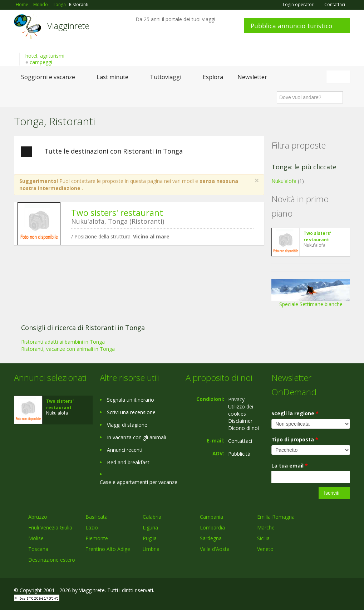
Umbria (151, 549)
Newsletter (252, 77)
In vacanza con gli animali (136, 437)
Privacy (236, 399)
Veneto (265, 549)
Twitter (329, 591)
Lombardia (212, 527)
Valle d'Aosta (215, 549)
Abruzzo (38, 517)
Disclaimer (240, 421)
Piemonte (97, 538)
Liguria (150, 527)
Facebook (296, 591)
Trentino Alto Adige (108, 549)
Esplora (213, 77)
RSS (346, 591)
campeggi (41, 62)
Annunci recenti (125, 450)
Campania (211, 517)
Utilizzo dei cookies (241, 410)
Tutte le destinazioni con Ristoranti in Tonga (102, 152)
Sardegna (211, 538)
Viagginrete (68, 26)
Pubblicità (239, 454)
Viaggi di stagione (127, 425)
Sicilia (263, 538)
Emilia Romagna (276, 517)
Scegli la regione (295, 413)
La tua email (290, 466)
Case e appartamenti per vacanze (139, 482)
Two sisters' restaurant (117, 212)
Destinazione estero (52, 560)
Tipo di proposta (295, 439)
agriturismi (52, 56)
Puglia (150, 538)
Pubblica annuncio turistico (291, 26)
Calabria (152, 517)
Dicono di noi (244, 428)
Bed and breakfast (128, 462)
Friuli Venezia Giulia (50, 527)
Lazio (92, 527)
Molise (36, 538)
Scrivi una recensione (131, 412)
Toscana (38, 549)
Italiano (339, 77)
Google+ (312, 591)
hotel (31, 56)
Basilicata (97, 517)
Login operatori (299, 5)
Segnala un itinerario (131, 400)
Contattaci (335, 5)
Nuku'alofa (284, 181)
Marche (266, 527)
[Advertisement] (136, 306)
